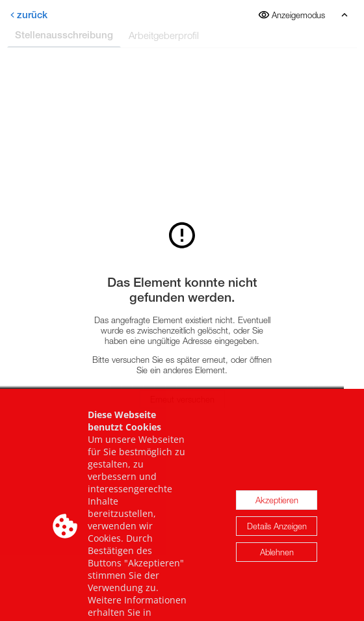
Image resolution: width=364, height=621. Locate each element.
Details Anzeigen (277, 540)
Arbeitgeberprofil (164, 35)
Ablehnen (277, 566)
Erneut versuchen (182, 399)
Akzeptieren (277, 514)
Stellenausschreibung (64, 35)
